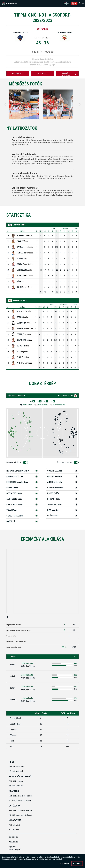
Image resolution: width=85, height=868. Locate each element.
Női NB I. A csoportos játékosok (20, 815)
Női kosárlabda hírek (16, 771)
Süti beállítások (64, 864)
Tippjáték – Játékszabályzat (15, 848)
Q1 (32, 401)
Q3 (45, 401)
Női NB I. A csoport (16, 786)
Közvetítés (42, 74)
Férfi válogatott (14, 825)
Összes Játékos (14, 463)
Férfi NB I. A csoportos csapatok (21, 796)
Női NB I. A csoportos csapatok (20, 800)
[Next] (80, 104)
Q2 (39, 401)
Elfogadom (77, 864)
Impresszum (13, 837)
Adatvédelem (14, 842)
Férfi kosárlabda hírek (16, 767)
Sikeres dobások (42, 405)
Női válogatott (14, 830)
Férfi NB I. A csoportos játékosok (21, 810)
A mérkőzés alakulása (69, 74)
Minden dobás (27, 405)
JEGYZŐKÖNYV (18, 74)
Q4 (52, 401)
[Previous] (5, 104)
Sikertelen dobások (59, 405)
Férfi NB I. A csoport (16, 781)
